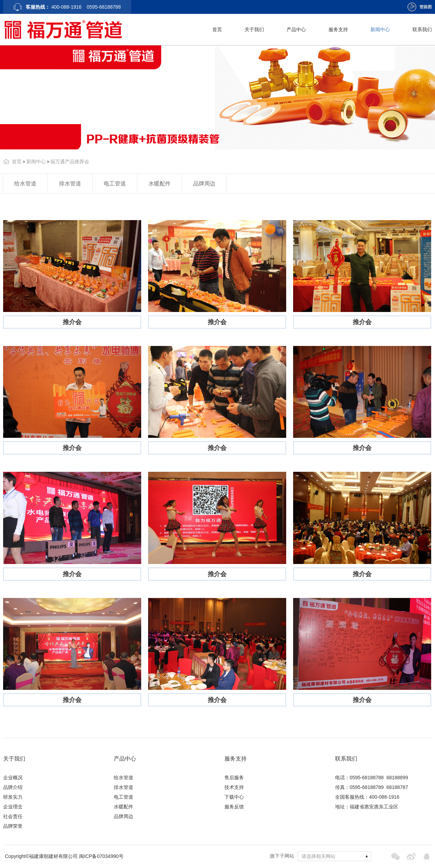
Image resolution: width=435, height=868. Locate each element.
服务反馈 (234, 807)
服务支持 (338, 29)
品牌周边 (204, 184)
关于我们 (254, 29)
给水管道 (25, 184)
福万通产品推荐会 (70, 162)
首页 (217, 29)
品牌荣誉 (13, 826)
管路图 (426, 7)
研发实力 (13, 797)
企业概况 (13, 778)
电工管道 (115, 184)
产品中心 (296, 29)
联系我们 (422, 29)
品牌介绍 (13, 787)
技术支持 (234, 787)
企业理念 (13, 807)
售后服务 (234, 778)
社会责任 (13, 816)
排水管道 (70, 184)
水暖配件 (160, 184)
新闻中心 (380, 29)
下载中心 (234, 797)
